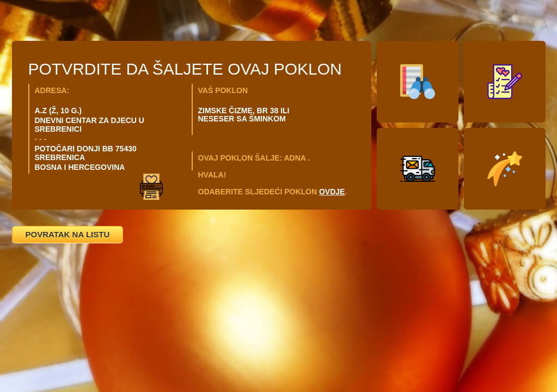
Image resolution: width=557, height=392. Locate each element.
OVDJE (332, 192)
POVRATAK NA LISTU (68, 234)
